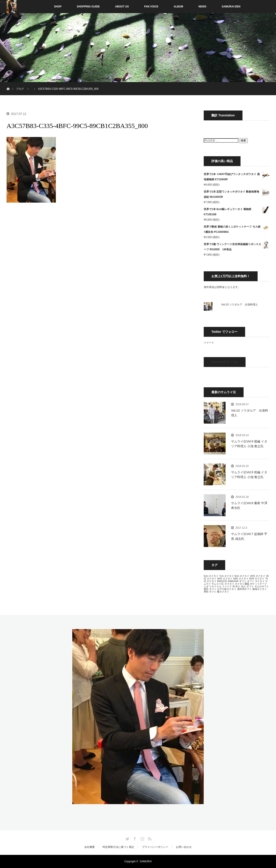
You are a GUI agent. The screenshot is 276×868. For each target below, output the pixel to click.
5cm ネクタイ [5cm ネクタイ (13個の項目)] (211, 576)
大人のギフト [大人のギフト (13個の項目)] (262, 586)
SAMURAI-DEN (231, 7)
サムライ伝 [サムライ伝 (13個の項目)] (218, 584)
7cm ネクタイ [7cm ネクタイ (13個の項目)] (226, 576)
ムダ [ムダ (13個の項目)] (206, 586)
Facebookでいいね (225, 362)
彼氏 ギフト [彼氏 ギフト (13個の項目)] (210, 589)
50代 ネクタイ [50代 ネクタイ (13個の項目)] (241, 579)
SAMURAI (146, 861)
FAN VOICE (151, 7)
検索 (243, 140)
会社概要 (90, 847)
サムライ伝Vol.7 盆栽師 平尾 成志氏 (249, 536)
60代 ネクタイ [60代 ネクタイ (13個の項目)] (257, 579)
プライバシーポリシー (155, 847)
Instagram (142, 838)
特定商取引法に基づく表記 (118, 847)
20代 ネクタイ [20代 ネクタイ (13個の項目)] (258, 576)
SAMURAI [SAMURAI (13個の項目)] (233, 581)
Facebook (134, 838)
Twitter (127, 838)
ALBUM (178, 7)
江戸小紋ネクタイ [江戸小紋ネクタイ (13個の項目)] (227, 589)
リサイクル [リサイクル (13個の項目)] (215, 586)
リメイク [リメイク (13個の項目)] (227, 586)
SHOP (49, 7)
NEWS (202, 7)
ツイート (209, 343)
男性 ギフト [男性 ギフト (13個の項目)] (210, 592)
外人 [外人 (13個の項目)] (238, 586)
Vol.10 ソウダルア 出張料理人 (240, 305)
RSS (149, 838)
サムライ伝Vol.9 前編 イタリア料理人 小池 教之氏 (249, 475)
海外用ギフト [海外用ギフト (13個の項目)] (244, 589)
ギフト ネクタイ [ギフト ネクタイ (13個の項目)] (256, 581)
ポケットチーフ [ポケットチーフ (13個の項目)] (258, 584)
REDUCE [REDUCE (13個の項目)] (222, 581)
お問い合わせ (184, 847)
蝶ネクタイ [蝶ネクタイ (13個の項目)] (223, 592)
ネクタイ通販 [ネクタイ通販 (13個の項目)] (242, 584)
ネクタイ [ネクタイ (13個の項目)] (229, 584)
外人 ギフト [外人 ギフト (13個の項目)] (248, 586)
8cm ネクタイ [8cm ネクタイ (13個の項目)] (242, 576)
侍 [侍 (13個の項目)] (234, 586)
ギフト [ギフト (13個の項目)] (243, 581)
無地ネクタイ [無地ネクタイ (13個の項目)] (260, 589)
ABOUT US (122, 7)
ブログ (20, 89)
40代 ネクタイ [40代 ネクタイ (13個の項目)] (225, 579)
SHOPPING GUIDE (88, 7)
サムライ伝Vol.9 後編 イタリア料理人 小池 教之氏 (249, 444)
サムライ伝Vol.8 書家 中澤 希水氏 (249, 505)
